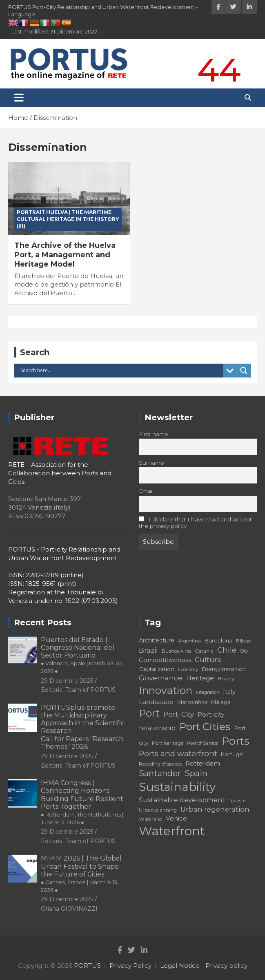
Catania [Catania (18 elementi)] (204, 651)
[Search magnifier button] (244, 371)
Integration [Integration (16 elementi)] (208, 692)
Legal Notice (180, 966)
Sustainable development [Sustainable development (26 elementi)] (182, 800)
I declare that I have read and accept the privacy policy (196, 523)
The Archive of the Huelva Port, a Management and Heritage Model (65, 255)
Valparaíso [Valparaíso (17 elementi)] (150, 819)
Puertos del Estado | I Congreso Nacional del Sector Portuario (82, 655)
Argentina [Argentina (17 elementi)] (189, 641)
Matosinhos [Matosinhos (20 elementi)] (192, 702)
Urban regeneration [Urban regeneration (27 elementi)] (215, 809)
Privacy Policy (130, 966)
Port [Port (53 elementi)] (149, 713)
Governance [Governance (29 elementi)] (161, 678)
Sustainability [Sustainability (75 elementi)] (177, 787)
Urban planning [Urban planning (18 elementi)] (158, 810)
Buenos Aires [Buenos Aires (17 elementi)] (176, 651)
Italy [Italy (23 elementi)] (229, 692)
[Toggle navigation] (19, 98)
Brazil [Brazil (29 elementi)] (148, 650)
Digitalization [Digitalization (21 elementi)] (157, 669)
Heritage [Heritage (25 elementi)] (200, 678)
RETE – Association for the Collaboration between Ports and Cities (60, 473)
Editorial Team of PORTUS (78, 690)
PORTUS (87, 966)
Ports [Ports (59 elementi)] (236, 741)
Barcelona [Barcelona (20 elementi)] (218, 640)
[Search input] (121, 371)
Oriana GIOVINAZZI (69, 909)
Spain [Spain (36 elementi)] (196, 773)
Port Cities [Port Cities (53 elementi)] (205, 727)
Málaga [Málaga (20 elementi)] (221, 702)
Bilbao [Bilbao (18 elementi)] (244, 641)
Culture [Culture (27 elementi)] (208, 660)
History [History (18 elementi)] (226, 679)
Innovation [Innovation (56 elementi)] (166, 690)
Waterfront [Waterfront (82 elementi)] (172, 831)
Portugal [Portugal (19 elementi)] (232, 754)
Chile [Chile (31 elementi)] (227, 650)
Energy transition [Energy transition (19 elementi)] (224, 669)
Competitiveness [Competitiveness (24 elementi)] (165, 660)
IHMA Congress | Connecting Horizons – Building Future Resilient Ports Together (82, 802)
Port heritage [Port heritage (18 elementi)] (168, 743)
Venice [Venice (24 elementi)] (176, 818)
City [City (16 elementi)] (244, 651)
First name (154, 434)
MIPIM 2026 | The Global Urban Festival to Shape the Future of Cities (81, 874)
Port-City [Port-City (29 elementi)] (179, 714)
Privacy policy (226, 966)
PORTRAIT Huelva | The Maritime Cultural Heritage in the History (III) (68, 219)
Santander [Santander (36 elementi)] (160, 773)
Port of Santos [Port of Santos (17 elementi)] (203, 743)
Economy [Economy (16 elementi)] (188, 670)
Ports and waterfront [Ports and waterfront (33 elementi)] (178, 754)
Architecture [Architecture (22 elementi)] (157, 640)
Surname (151, 463)
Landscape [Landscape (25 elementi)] (156, 702)
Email (146, 491)
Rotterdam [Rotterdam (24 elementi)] (203, 763)
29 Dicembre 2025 (67, 681)
